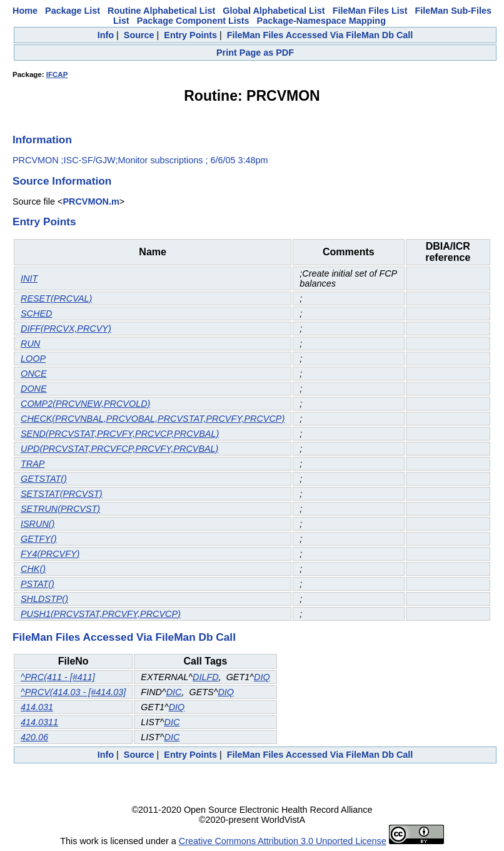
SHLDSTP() (44, 599)
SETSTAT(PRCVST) (62, 494)
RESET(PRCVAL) (56, 298)
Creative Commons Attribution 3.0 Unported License (283, 841)
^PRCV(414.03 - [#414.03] (73, 692)
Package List (73, 11)
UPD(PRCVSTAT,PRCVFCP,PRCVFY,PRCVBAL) (119, 449)
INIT (29, 278)
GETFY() (39, 539)
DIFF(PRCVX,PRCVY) (66, 329)
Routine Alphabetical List (161, 11)
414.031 (37, 707)
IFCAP (57, 74)
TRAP (33, 464)
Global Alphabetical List (274, 11)
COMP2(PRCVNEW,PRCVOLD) (85, 404)
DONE (34, 389)
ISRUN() (38, 524)
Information (42, 140)
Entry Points (190, 35)
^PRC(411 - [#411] (58, 677)
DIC (174, 692)
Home (25, 11)
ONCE (34, 374)
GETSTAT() (44, 479)
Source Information (62, 181)
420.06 (34, 737)
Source (139, 35)
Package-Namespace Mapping (321, 21)
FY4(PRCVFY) (50, 554)
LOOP (33, 359)
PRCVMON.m (91, 201)
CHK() (33, 569)
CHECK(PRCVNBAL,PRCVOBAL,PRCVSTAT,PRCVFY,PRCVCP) (153, 419)
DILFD (206, 677)
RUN (30, 344)
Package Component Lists (193, 21)
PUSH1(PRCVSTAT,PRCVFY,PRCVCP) (101, 614)
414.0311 (39, 722)
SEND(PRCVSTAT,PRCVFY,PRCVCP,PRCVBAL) (120, 434)
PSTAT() (38, 584)
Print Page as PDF (255, 53)
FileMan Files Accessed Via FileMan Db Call (320, 35)
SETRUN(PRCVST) (60, 509)
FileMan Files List (370, 11)
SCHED (36, 313)
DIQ (262, 677)
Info (106, 35)
